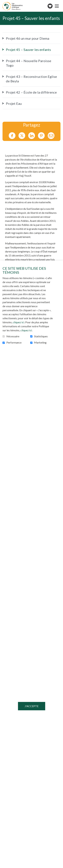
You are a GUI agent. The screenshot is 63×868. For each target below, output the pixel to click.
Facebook (12, 136)
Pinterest (41, 136)
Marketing (40, 343)
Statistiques (41, 336)
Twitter (22, 136)
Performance (14, 343)
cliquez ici (18, 322)
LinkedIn (32, 136)
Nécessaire (13, 336)
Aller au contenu (3, 3)
